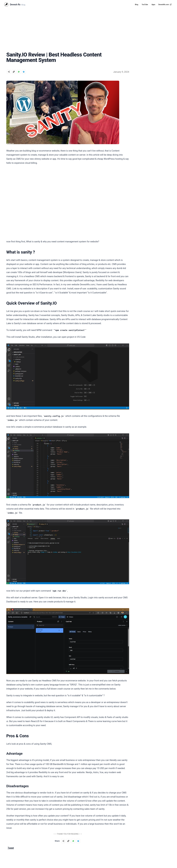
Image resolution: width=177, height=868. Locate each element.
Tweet (11, 848)
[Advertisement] (88, 26)
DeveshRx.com (165, 5)
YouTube (145, 5)
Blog (137, 5)
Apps (153, 5)
